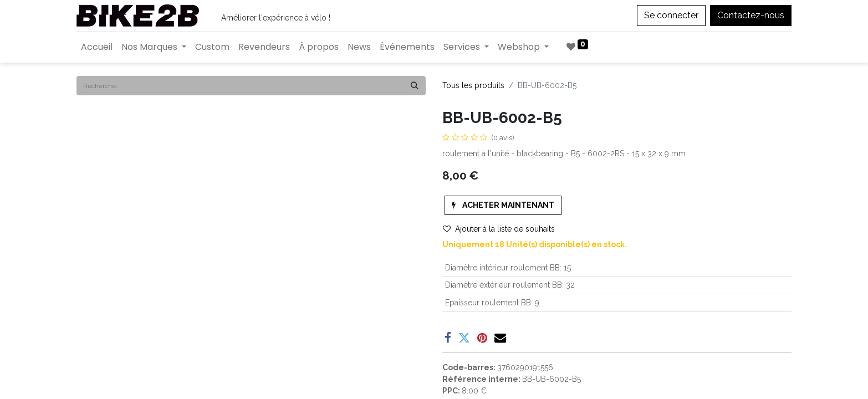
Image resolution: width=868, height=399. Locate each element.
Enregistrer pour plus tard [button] (502, 293)
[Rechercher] (415, 86)
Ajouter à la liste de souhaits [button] (499, 229)
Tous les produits (473, 85)
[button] (503, 205)
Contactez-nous (751, 15)
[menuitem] (97, 47)
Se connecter (671, 15)
